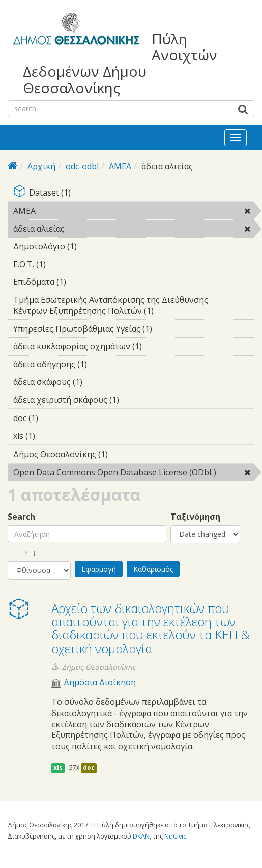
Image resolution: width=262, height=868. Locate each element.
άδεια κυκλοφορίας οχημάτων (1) (134, 348)
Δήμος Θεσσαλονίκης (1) (124, 454)
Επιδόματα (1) (82, 282)
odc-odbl (82, 166)
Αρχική (41, 166)
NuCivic (175, 836)
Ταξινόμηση (195, 517)
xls (58, 768)
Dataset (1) (134, 193)
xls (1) (51, 436)
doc (89, 768)
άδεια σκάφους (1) (98, 382)
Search (21, 517)
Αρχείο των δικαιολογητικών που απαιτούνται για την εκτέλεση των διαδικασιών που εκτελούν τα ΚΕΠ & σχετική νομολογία (151, 628)
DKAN (141, 836)
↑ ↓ (22, 553)
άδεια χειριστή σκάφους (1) (134, 401)
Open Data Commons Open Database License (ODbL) (134, 474)
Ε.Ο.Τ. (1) (62, 264)
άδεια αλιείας (91, 229)
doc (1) (54, 418)
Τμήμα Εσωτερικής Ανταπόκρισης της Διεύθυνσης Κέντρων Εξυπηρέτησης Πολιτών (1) (134, 307)
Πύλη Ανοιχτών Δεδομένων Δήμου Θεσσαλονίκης (120, 63)
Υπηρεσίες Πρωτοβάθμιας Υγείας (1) (134, 330)
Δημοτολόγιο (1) (93, 246)
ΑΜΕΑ (120, 166)
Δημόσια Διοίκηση (100, 682)
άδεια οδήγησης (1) (103, 364)
